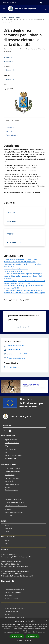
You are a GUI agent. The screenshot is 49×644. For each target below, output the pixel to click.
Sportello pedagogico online (13, 271)
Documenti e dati (10, 459)
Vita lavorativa (10, 475)
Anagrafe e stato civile (12, 468)
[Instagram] (10, 430)
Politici (7, 452)
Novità (12, 17)
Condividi (8, 57)
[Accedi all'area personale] (41, 3)
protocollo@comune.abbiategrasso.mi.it (19, 576)
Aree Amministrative (12, 443)
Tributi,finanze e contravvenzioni (16, 506)
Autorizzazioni (9, 515)
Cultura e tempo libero (12, 472)
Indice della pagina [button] (13, 121)
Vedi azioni (9, 62)
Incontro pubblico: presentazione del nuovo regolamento (23, 290)
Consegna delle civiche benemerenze (16, 269)
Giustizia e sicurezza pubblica (14, 503)
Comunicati (8, 528)
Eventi (7, 544)
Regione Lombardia (9, 2)
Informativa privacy (11, 611)
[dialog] (24, 631)
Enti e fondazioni (10, 449)
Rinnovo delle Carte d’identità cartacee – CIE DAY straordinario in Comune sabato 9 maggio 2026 (20, 260)
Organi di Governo (11, 440)
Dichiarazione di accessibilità (14, 618)
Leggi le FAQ (9, 595)
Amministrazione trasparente (15, 608)
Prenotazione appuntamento (14, 589)
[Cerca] (45, 9)
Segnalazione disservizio (13, 592)
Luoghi (7, 540)
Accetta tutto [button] (17, 636)
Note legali (8, 615)
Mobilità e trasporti (11, 490)
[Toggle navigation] (4, 9)
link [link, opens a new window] (44, 632)
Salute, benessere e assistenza (15, 512)
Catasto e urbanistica (12, 484)
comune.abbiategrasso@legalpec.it (17, 571)
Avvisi (18, 17)
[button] (25, 641)
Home (4, 17)
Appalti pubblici (10, 481)
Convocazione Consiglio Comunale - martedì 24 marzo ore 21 (24, 281)
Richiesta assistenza (11, 599)
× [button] (47, 620)
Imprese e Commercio (12, 478)
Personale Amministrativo (13, 455)
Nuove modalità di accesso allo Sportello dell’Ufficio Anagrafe (24, 293)
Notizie (7, 525)
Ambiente (8, 509)
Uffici (6, 446)
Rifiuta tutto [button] (32, 636)
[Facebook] (5, 430)
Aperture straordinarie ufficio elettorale (17, 283)
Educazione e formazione (13, 499)
